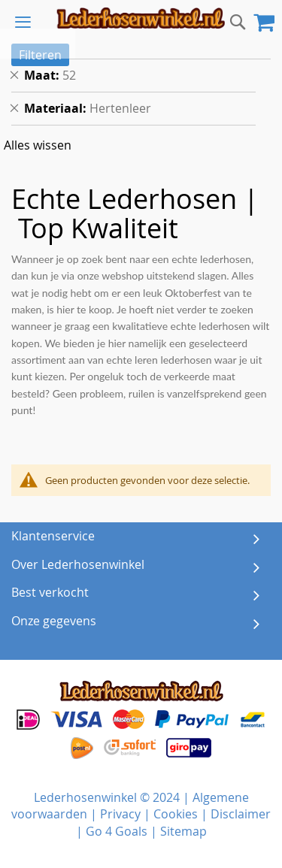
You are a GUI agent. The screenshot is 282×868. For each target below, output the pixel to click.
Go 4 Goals (117, 831)
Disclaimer (241, 814)
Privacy (120, 814)
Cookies (176, 814)
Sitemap (183, 831)
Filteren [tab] (40, 55)
